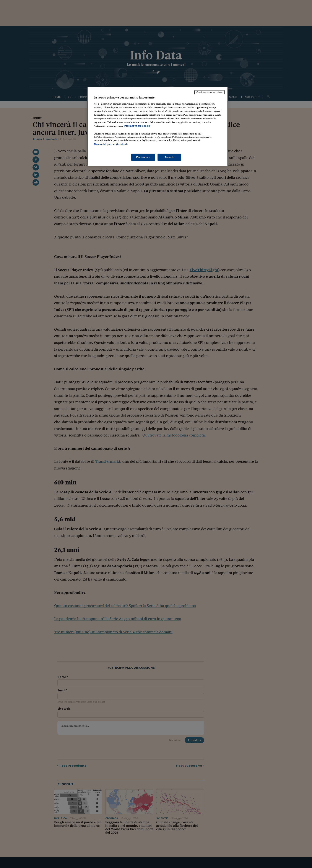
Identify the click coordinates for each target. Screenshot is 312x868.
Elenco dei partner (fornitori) (111, 144)
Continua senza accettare (210, 92)
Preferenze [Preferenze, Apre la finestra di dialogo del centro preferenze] (143, 157)
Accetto (169, 157)
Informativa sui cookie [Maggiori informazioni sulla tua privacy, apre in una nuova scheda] (137, 126)
